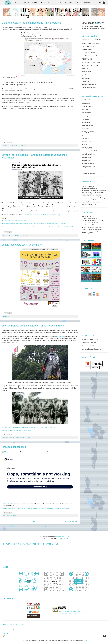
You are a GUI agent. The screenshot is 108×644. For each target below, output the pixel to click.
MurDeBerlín (86, 103)
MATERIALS (69, 3)
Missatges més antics (72, 521)
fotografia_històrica (88, 194)
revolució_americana (88, 154)
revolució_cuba (87, 160)
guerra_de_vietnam (88, 132)
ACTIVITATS (57, 3)
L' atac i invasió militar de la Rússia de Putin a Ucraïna (31, 23)
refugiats (91, 229)
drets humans (86, 122)
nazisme (84, 144)
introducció (85, 81)
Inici (33, 521)
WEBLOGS (88, 3)
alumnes (95, 222)
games (16, 516)
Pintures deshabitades (14, 447)
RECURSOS (45, 3)
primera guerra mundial (89, 84)
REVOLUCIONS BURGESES (91, 62)
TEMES (35, 3)
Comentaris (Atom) (44, 526)
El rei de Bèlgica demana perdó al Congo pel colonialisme (33, 326)
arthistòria (8, 516)
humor (84, 227)
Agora (84, 186)
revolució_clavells (87, 157)
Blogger (85, 641)
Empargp (7, 636)
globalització (86, 75)
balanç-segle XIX (87, 113)
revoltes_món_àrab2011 (89, 151)
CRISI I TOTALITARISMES (90, 43)
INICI (17, 3)
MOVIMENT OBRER (88, 53)
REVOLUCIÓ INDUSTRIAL (90, 65)
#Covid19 (7, 316)
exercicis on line (99, 192)
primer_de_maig (87, 148)
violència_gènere (87, 233)
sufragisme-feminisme (89, 167)
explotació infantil (87, 125)
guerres (6, 145)
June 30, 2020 (65, 539)
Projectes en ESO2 (88, 346)
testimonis (85, 170)
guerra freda (86, 78)
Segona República (88, 106)
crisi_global (85, 119)
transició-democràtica (89, 173)
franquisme (8, 235)
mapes (84, 200)
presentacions (86, 202)
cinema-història (87, 192)
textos (90, 205)
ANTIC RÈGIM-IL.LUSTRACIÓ (91, 40)
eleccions (85, 225)
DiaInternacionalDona (89, 221)
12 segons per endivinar (12, 452)
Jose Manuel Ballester (7, 504)
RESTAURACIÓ (87, 59)
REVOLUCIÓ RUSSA (89, 69)
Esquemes (91, 186)
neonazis (91, 227)
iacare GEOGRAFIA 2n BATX (91, 339)
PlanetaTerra (86, 222)
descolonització (87, 72)
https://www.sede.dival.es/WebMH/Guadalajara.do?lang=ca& (45, 215)
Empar (6, 633)
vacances (91, 231)
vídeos (96, 205)
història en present (19, 145)
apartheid (85, 109)
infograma (92, 198)
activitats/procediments (89, 188)
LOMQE (101, 221)
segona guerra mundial (89, 88)
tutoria (84, 231)
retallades (99, 229)
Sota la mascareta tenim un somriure (22, 245)
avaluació (103, 190)
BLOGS (79, 3)
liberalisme (85, 138)
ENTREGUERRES (88, 46)
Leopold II (60, 336)
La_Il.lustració (86, 100)
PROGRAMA (25, 3)
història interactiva (88, 196)
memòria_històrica (21, 235)
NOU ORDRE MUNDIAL (89, 56)
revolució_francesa (88, 164)
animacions (86, 190)
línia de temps (101, 198)
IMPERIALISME (26, 438)
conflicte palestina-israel (89, 116)
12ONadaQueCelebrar (89, 219)
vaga (97, 231)
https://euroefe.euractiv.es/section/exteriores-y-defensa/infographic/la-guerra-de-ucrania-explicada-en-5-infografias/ (33, 79)
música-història (93, 200)
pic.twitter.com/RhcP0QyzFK (64, 536)
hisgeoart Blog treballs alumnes (92, 349)
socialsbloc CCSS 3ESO (89, 343)
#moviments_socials (97, 217)
